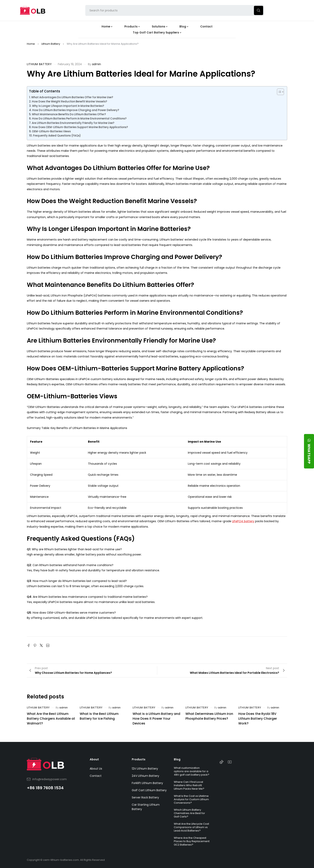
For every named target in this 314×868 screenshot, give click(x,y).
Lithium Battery (51, 44)
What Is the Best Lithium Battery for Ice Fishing (99, 716)
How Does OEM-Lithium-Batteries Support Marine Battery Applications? (80, 127)
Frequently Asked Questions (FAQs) (57, 136)
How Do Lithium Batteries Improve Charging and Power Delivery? (76, 110)
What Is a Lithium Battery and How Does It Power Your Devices (156, 719)
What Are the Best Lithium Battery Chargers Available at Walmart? (51, 719)
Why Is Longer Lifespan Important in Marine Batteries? (68, 106)
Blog (177, 759)
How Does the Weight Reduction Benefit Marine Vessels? (69, 102)
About (94, 759)
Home (31, 44)
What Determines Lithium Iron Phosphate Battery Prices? (209, 716)
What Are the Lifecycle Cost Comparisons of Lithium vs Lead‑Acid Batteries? (191, 827)
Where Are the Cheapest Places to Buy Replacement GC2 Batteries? (192, 841)
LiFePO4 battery (243, 521)
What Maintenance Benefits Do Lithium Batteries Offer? (69, 114)
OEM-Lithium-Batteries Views (51, 131)
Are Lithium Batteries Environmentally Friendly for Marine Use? (73, 123)
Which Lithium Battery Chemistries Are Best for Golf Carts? (189, 813)
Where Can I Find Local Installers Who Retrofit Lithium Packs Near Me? (189, 785)
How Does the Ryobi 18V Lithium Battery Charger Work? (258, 719)
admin (96, 64)
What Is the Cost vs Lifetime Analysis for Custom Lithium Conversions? (191, 799)
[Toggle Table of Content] (278, 92)
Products (139, 759)
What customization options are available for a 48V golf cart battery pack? (192, 771)
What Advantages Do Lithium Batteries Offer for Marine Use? (72, 97)
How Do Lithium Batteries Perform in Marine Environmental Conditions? (79, 119)
